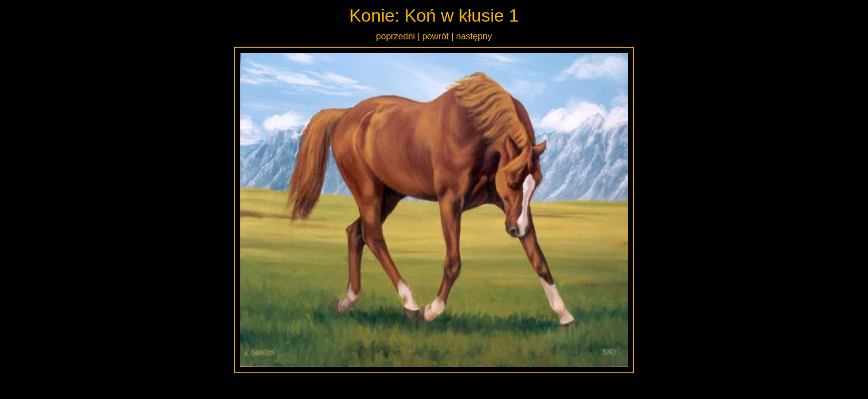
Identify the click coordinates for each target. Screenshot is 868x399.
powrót (436, 36)
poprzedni (395, 36)
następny (474, 36)
